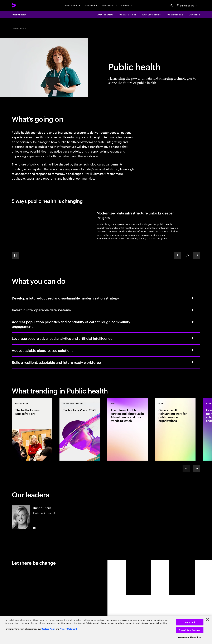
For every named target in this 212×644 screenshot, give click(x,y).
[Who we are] (110, 5)
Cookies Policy (48, 629)
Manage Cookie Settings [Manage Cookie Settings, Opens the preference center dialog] (190, 637)
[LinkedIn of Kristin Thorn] (34, 528)
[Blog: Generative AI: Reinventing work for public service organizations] (175, 429)
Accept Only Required (190, 630)
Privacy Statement (68, 629)
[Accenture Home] (21, 5)
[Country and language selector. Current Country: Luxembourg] (187, 5)
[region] (106, 630)
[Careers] (127, 5)
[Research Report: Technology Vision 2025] (80, 429)
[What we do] (73, 5)
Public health (19, 14)
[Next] (197, 469)
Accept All (190, 622)
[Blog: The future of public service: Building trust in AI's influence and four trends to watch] (127, 429)
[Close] (207, 620)
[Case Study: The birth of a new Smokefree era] (32, 429)
